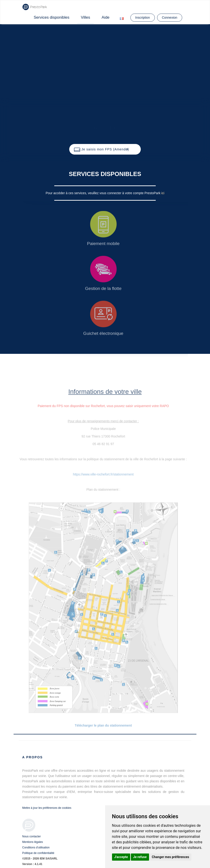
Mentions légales (33, 842)
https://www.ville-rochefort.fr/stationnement (103, 474)
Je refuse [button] (140, 857)
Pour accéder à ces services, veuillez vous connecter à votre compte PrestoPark (104, 193)
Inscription (143, 18)
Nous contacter (32, 836)
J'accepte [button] (121, 857)
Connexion (170, 18)
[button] (105, 149)
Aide (106, 17)
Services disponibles (52, 17)
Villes (85, 17)
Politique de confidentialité (38, 853)
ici (163, 193)
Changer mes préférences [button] (170, 857)
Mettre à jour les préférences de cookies (47, 808)
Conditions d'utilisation (36, 847)
